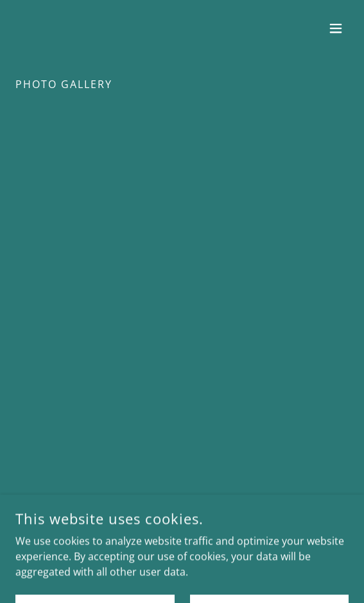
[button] (336, 28)
